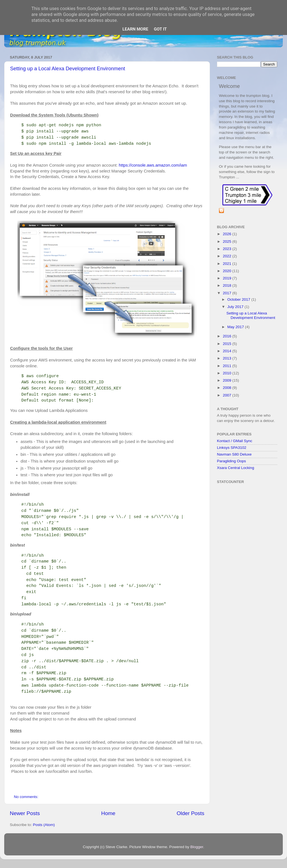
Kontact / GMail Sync (235, 441)
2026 (228, 234)
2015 (228, 344)
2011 (228, 366)
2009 (228, 380)
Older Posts (190, 813)
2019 (228, 278)
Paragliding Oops (232, 461)
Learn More (135, 29)
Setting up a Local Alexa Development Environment (68, 69)
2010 (228, 373)
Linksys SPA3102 (232, 448)
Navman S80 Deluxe (234, 454)
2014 (228, 351)
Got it (160, 29)
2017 (228, 293)
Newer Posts (25, 813)
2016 (228, 336)
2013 (228, 358)
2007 (228, 395)
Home (108, 813)
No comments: (27, 797)
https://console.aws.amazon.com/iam (153, 165)
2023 (228, 249)
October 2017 (239, 299)
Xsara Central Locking (236, 468)
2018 (228, 285)
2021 (228, 264)
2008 (228, 388)
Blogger (197, 847)
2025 (228, 242)
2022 (228, 256)
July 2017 (236, 307)
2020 (228, 271)
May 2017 (236, 327)
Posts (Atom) (44, 825)
